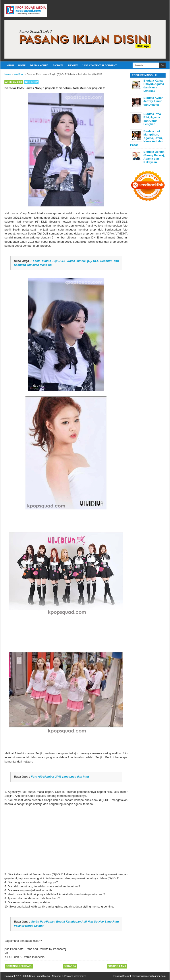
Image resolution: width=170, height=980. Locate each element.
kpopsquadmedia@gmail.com (150, 976)
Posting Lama (117, 966)
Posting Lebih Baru (19, 966)
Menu (10, 65)
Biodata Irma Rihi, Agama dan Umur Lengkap (152, 119)
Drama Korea (39, 65)
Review (73, 65)
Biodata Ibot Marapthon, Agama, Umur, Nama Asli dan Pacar (147, 138)
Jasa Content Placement (99, 65)
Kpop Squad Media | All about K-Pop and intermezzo (58, 976)
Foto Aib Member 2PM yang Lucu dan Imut (60, 777)
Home (22, 65)
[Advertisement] (66, 839)
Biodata (58, 65)
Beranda (70, 966)
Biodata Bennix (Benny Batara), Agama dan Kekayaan (154, 157)
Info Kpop (31, 82)
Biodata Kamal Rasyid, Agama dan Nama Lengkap (154, 86)
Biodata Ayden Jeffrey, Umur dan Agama (153, 101)
